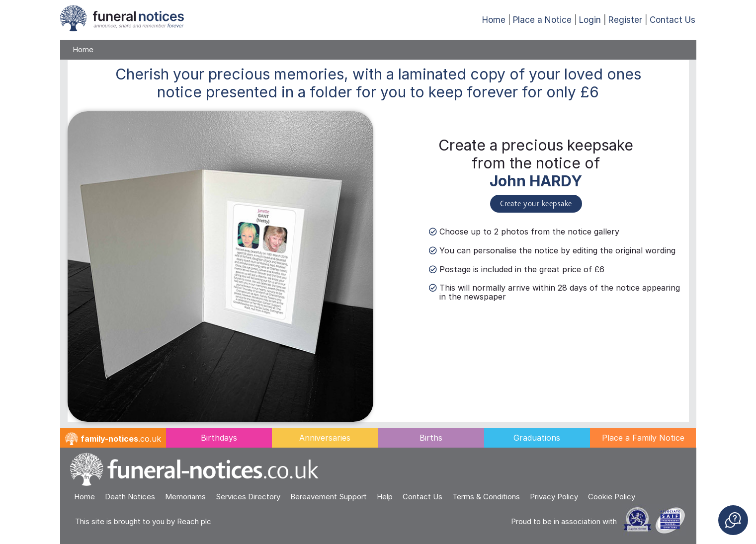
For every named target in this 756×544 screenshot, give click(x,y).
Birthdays (219, 438)
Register (625, 20)
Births (431, 438)
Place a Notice (542, 20)
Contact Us (672, 20)
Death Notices (130, 497)
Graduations (537, 438)
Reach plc (194, 521)
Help (385, 497)
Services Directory (248, 497)
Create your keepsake (536, 204)
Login (590, 20)
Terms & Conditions (486, 497)
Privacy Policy (554, 497)
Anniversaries (325, 438)
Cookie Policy (612, 497)
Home (494, 20)
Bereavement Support (329, 497)
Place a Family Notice (643, 438)
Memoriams (185, 497)
